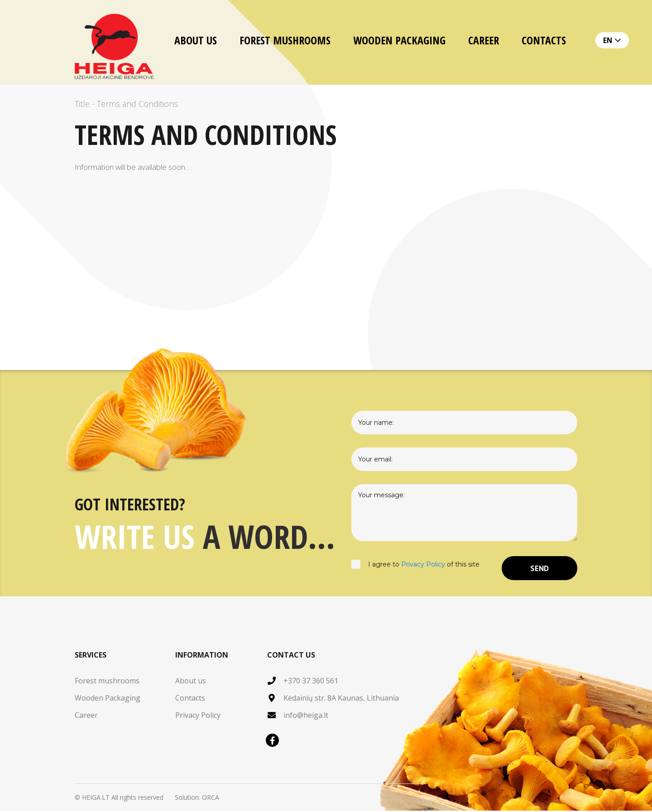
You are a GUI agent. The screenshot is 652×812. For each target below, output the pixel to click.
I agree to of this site (415, 569)
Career (484, 40)
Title (82, 104)
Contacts (544, 40)
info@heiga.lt (306, 716)
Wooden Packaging (399, 40)
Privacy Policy (423, 565)
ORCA (211, 799)
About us (196, 40)
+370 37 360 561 (311, 682)
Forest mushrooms (285, 40)
